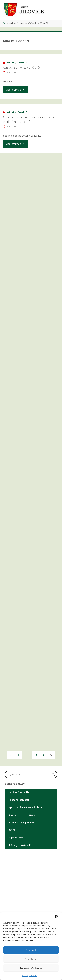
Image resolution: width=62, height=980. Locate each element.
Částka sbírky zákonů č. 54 (22, 67)
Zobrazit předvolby (31, 968)
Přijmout (31, 950)
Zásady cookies (29, 975)
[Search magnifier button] (53, 774)
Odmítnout (31, 959)
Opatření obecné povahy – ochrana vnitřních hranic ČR (29, 119)
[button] (57, 916)
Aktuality (11, 62)
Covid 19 (22, 62)
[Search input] (30, 774)
